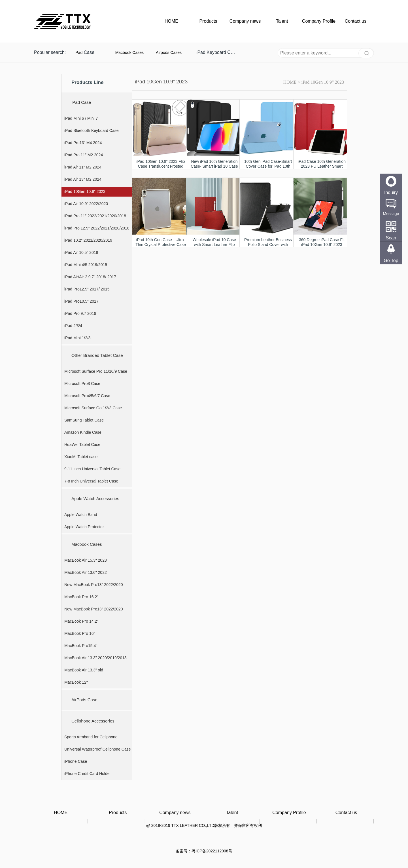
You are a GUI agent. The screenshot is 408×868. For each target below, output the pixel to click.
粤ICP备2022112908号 (212, 851)
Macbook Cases (129, 52)
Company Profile (319, 21)
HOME (171, 21)
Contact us (356, 21)
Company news (245, 21)
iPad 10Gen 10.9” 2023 (323, 82)
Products (208, 21)
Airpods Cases (169, 52)
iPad (78, 52)
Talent (282, 21)
